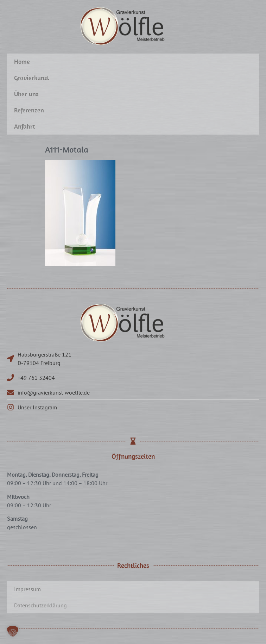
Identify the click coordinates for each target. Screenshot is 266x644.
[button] (13, 631)
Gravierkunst (32, 78)
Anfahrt (25, 126)
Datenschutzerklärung (40, 605)
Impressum (27, 589)
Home (22, 61)
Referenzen (29, 110)
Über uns (26, 94)
